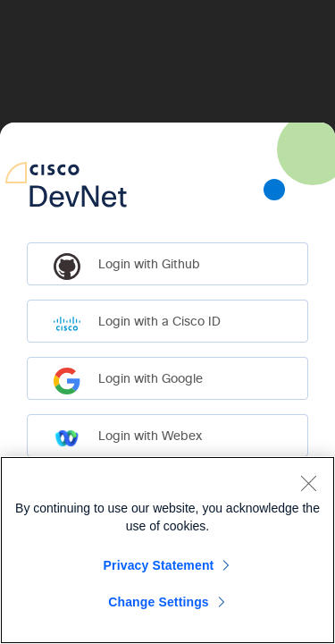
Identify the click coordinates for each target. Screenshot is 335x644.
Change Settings (159, 602)
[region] (167, 550)
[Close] (308, 483)
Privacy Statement (159, 565)
